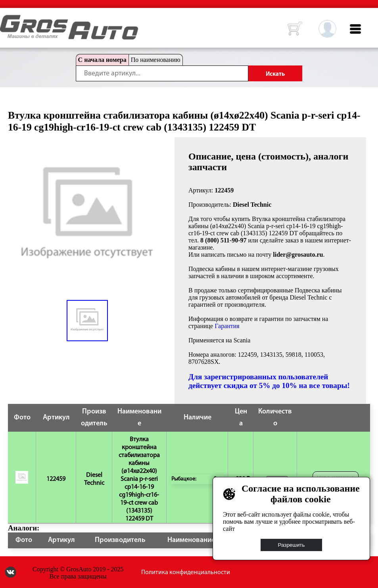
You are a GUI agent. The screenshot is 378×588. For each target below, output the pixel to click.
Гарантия (227, 326)
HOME (6, 20)
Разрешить (292, 545)
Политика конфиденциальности (186, 573)
